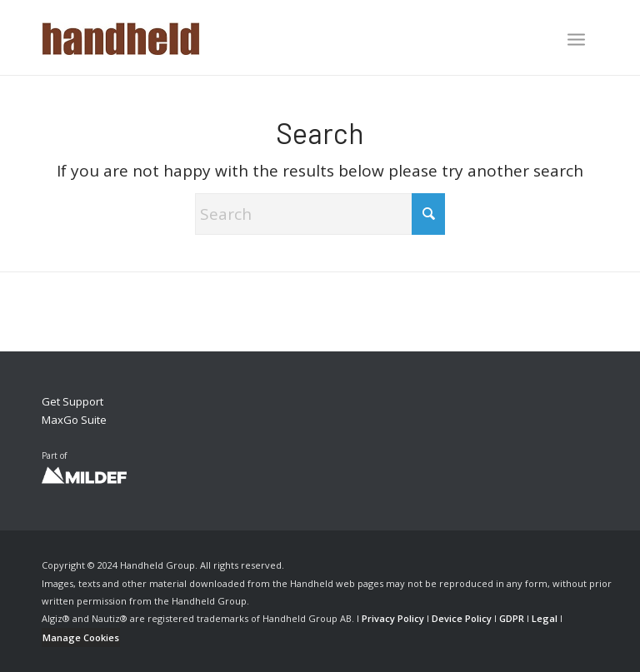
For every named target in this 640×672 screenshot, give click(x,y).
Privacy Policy (393, 618)
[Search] (320, 214)
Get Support (72, 401)
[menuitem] (576, 41)
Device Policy (462, 618)
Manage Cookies (81, 637)
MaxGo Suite (74, 420)
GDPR (512, 618)
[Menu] (576, 39)
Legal (545, 618)
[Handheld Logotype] (121, 37)
